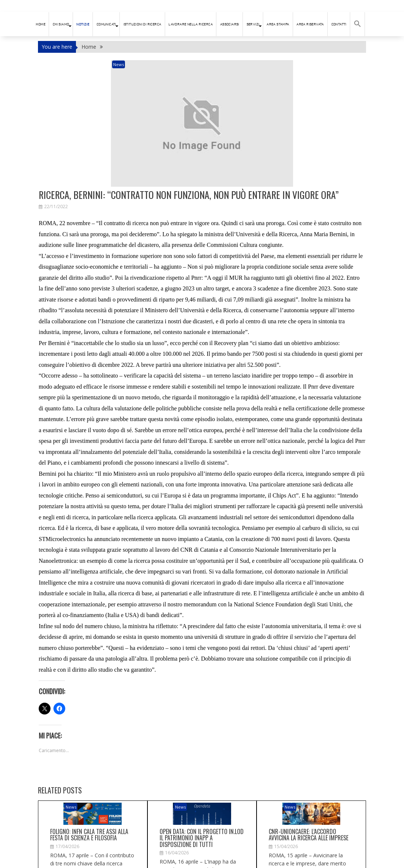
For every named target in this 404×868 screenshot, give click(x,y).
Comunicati (106, 24)
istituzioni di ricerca (142, 24)
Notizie (83, 24)
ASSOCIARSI (230, 24)
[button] (358, 24)
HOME (41, 24)
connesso (79, 858)
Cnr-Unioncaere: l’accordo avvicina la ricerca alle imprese (309, 776)
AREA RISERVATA (310, 24)
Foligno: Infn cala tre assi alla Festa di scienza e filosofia (89, 776)
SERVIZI (253, 24)
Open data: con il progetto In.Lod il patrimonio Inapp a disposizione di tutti (202, 779)
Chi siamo (61, 24)
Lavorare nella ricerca (191, 24)
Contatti (339, 24)
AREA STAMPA (278, 24)
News (152, 64)
